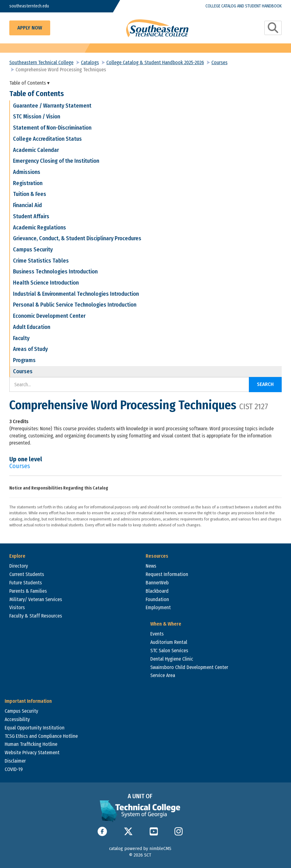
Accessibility (17, 719)
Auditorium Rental (169, 642)
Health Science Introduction (46, 283)
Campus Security (33, 250)
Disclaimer (15, 761)
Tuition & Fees (30, 194)
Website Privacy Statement (32, 753)
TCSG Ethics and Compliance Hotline (41, 736)
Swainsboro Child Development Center (189, 667)
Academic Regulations (40, 228)
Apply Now (30, 28)
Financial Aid (27, 205)
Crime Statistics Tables (41, 261)
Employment (158, 607)
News (151, 566)
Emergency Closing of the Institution (56, 161)
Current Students (27, 574)
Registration (28, 183)
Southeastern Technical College (41, 62)
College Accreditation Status (47, 139)
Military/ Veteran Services (36, 599)
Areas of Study (30, 349)
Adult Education (32, 327)
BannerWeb (157, 583)
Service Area (163, 675)
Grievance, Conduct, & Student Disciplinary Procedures (77, 238)
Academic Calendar (36, 150)
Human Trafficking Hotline (31, 744)
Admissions (27, 172)
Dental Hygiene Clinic (172, 659)
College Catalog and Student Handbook (244, 6)
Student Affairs (31, 216)
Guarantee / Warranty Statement (52, 106)
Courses (219, 62)
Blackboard (157, 591)
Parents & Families (28, 591)
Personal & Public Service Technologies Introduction (75, 305)
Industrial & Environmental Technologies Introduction (76, 294)
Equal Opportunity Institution (35, 728)
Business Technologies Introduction (55, 272)
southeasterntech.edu (29, 6)
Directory (19, 566)
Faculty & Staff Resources (36, 616)
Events (157, 634)
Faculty (21, 338)
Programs (24, 360)
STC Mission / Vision (37, 117)
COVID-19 (14, 769)
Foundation (157, 599)
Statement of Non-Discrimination (52, 128)
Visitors (17, 607)
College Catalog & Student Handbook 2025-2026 (155, 62)
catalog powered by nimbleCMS (140, 848)
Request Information (167, 574)
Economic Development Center (49, 316)
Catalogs (90, 62)
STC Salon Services (169, 651)
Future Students (26, 583)
